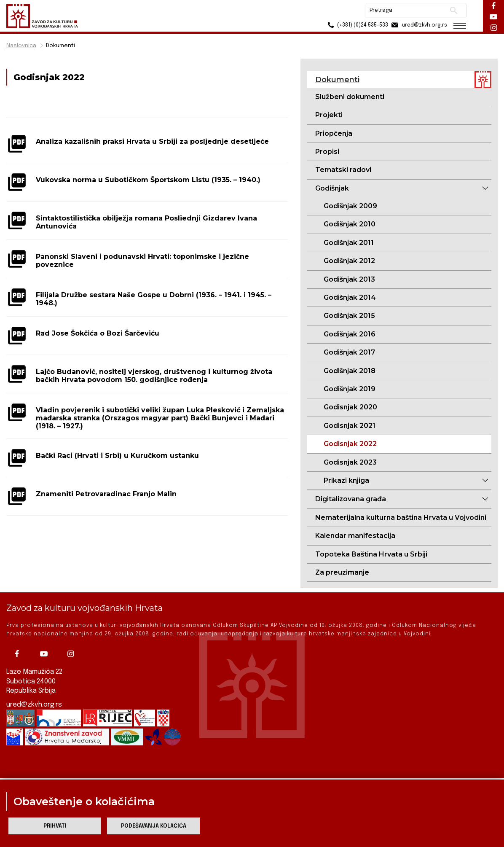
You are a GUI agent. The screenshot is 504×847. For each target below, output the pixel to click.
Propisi (327, 152)
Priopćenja (334, 133)
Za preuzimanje (342, 572)
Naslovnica (21, 46)
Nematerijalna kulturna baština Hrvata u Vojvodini (401, 518)
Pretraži (454, 11)
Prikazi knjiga (346, 480)
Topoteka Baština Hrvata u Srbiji (371, 554)
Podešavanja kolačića (154, 826)
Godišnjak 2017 (349, 352)
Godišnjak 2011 (349, 243)
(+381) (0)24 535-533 (357, 25)
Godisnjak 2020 (350, 407)
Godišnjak (332, 188)
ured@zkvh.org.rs (34, 700)
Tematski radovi (343, 170)
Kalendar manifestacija (355, 536)
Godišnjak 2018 (350, 371)
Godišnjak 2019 (350, 389)
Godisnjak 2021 (350, 426)
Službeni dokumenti (350, 97)
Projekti (329, 115)
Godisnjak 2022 (350, 444)
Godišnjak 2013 (349, 279)
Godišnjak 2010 (350, 224)
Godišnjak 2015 (349, 316)
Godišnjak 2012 (349, 261)
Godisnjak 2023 (350, 462)
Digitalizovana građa (351, 499)
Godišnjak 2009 (350, 206)
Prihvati (55, 826)
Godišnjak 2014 (350, 297)
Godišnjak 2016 (350, 334)
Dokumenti (60, 46)
